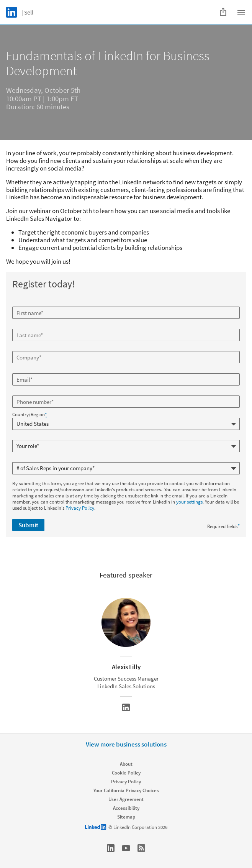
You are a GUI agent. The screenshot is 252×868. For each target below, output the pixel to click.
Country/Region (29, 415)
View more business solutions (126, 744)
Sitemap (126, 817)
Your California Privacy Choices (126, 790)
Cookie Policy (126, 773)
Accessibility (126, 808)
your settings (189, 502)
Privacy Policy (80, 508)
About (126, 764)
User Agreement (126, 799)
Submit (28, 525)
